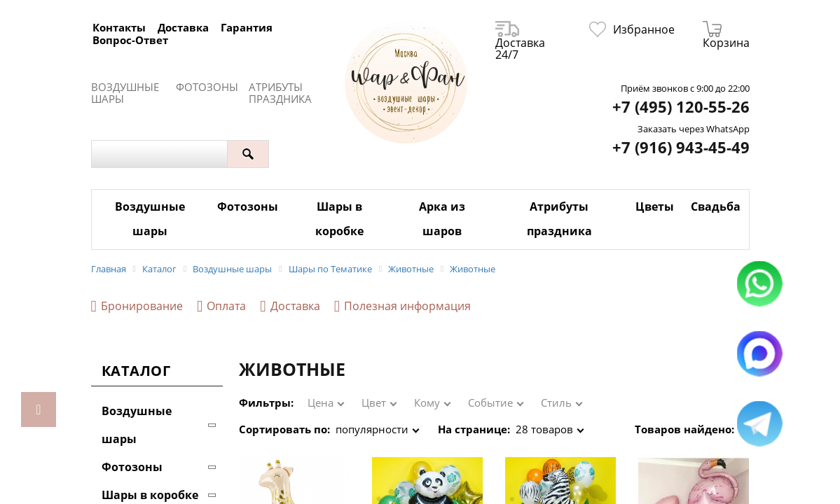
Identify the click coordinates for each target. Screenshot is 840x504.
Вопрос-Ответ (130, 40)
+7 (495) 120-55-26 (681, 107)
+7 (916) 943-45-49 (681, 147)
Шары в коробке (339, 219)
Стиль (556, 402)
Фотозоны (207, 87)
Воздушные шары (125, 93)
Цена (321, 402)
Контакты (119, 27)
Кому (427, 402)
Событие (490, 402)
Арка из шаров (442, 219)
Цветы (655, 206)
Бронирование (137, 306)
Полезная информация (402, 306)
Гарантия (247, 27)
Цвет (374, 402)
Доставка (183, 27)
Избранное (632, 29)
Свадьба (716, 206)
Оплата (221, 306)
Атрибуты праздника (280, 93)
